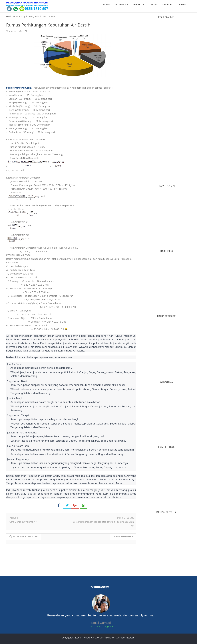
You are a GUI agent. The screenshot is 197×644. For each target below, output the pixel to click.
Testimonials (100, 587)
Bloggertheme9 (14, 641)
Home (106, 4)
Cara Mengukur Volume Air (23, 522)
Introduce (121, 4)
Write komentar (123, 537)
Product (139, 4)
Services (167, 4)
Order (153, 4)
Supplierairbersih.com (19, 88)
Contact (183, 4)
